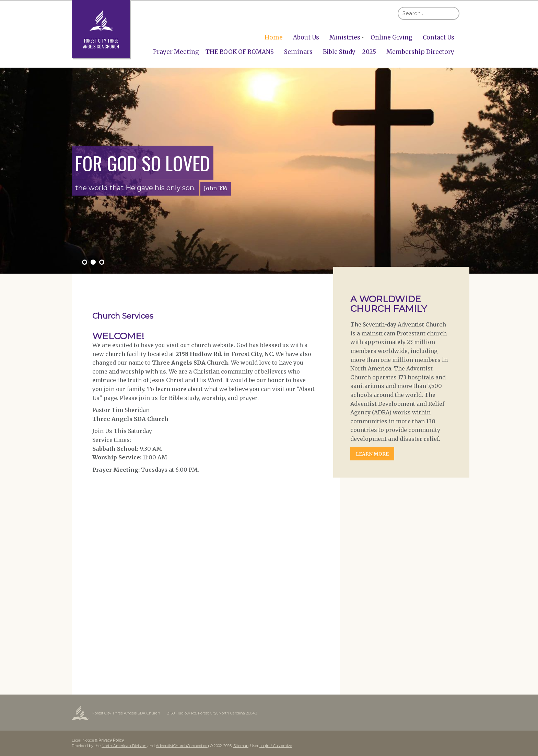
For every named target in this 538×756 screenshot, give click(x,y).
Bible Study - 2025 (349, 52)
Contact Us (438, 37)
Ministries (345, 37)
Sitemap (241, 746)
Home (274, 37)
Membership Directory (420, 52)
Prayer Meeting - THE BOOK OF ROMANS (213, 52)
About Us (306, 37)
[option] (269, 171)
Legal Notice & (98, 740)
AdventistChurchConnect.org (182, 746)
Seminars (298, 52)
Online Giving (391, 37)
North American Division (124, 746)
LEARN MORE (372, 454)
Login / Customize (276, 746)
